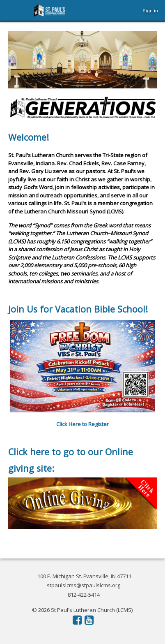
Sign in (150, 11)
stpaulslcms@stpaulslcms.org (84, 585)
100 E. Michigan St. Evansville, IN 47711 (84, 576)
